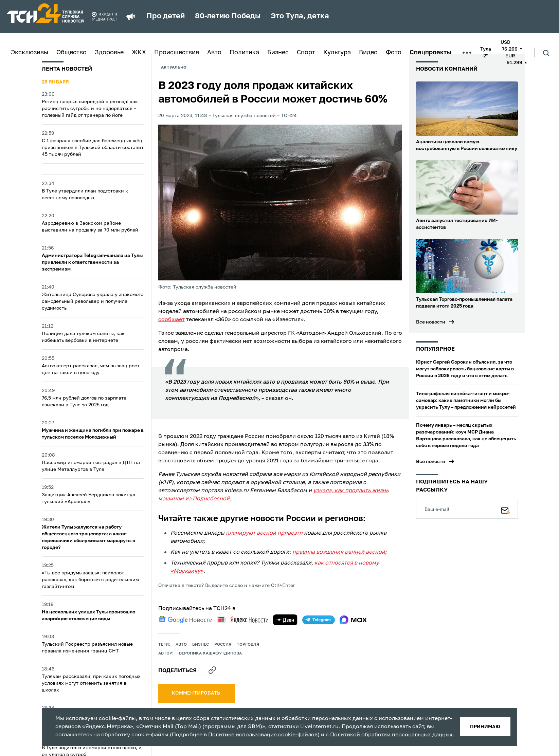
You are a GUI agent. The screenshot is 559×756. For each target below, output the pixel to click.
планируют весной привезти (264, 533)
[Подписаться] (505, 509)
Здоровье (109, 53)
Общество (71, 53)
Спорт (306, 53)
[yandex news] (243, 620)
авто (181, 645)
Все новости (431, 322)
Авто (214, 53)
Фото (394, 53)
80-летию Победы (228, 16)
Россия (223, 645)
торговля (248, 645)
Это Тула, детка (300, 16)
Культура (337, 53)
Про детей (166, 16)
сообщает (172, 320)
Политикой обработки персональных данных (391, 735)
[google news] (185, 620)
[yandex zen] (285, 620)
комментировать (196, 693)
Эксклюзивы (30, 53)
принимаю (485, 727)
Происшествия (177, 53)
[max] (353, 620)
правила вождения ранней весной (339, 552)
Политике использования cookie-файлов (263, 735)
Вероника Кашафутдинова (210, 653)
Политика (244, 53)
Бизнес (278, 53)
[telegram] (319, 620)
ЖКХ (139, 53)
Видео (368, 53)
